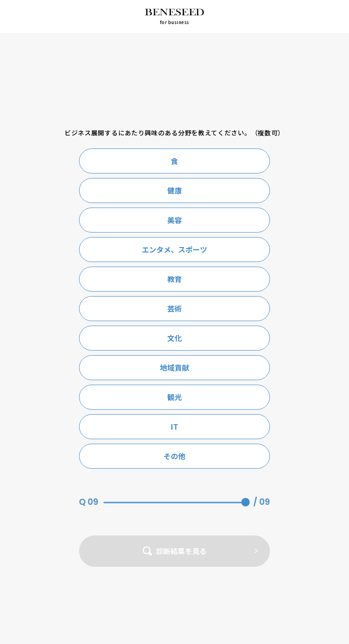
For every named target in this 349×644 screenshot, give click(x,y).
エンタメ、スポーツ (174, 249)
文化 (174, 338)
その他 (174, 456)
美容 (174, 220)
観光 (174, 397)
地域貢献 (174, 367)
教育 (174, 279)
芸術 (174, 308)
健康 (174, 190)
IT (174, 426)
